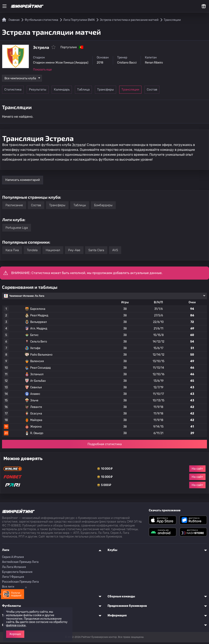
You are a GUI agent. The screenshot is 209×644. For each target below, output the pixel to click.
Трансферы (127, 91)
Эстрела (79, 146)
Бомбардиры (103, 207)
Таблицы (80, 207)
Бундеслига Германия (17, 573)
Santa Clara (96, 252)
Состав (184, 91)
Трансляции (155, 91)
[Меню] (4, 6)
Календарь (71, 91)
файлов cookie (16, 626)
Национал (53, 252)
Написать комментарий (23, 181)
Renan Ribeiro (164, 63)
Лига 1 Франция (13, 578)
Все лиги (8, 588)
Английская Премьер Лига (20, 564)
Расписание (14, 207)
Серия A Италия (13, 559)
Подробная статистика (105, 446)
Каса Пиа (12, 252)
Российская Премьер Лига (20, 583)
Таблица (99, 91)
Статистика (15, 91)
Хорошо (15, 634)
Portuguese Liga (17, 229)
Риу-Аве (74, 252)
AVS (115, 252)
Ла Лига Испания (14, 568)
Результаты (43, 91)
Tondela (32, 252)
